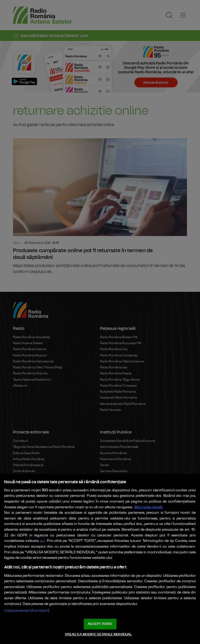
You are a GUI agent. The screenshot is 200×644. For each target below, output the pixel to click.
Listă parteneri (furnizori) (27, 611)
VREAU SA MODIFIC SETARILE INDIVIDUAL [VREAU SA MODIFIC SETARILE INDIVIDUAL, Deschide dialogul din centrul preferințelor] (98, 634)
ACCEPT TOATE (100, 624)
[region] (100, 559)
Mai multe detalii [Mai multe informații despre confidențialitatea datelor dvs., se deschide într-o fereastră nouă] (149, 507)
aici (42, 541)
